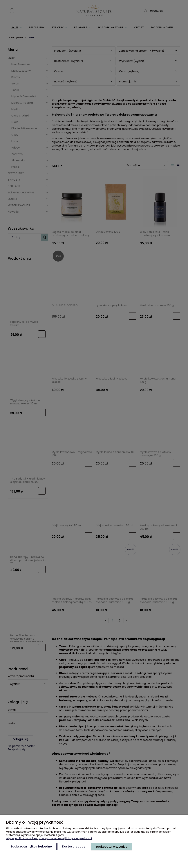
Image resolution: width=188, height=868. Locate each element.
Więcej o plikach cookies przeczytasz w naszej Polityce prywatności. (49, 839)
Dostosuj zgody (74, 847)
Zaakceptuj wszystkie (111, 847)
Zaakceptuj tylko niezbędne (31, 847)
